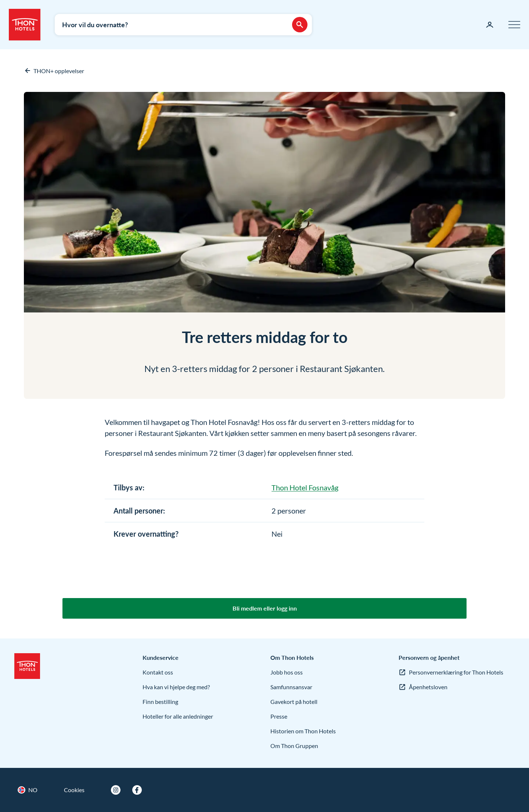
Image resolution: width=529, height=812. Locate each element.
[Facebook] (137, 790)
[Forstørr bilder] (264, 202)
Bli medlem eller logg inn (265, 608)
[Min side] (490, 25)
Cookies (74, 790)
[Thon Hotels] (25, 25)
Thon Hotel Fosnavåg (305, 487)
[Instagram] (116, 790)
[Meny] (514, 25)
